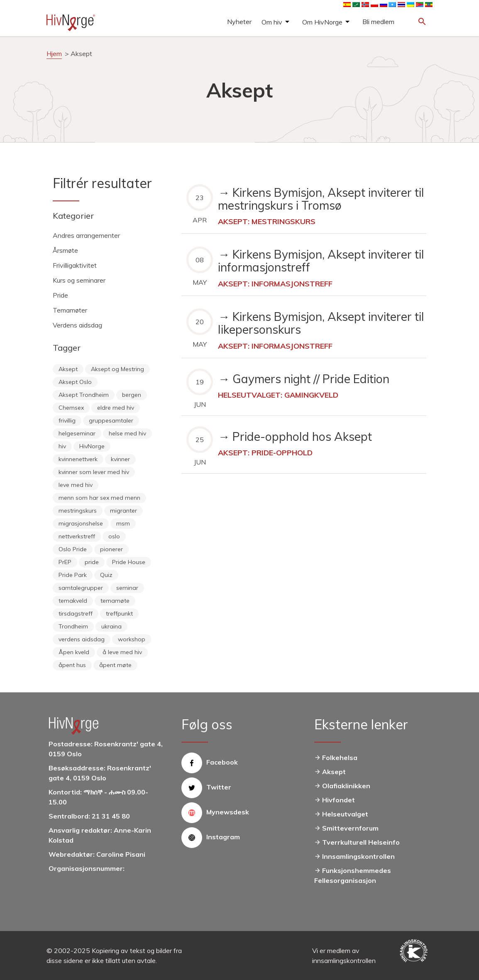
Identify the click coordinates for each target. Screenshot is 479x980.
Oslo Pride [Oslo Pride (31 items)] (73, 549)
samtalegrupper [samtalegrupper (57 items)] (81, 588)
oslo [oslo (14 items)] (114, 536)
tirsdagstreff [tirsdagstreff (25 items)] (76, 613)
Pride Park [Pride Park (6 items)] (73, 575)
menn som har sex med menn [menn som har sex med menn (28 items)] (99, 498)
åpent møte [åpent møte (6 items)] (115, 665)
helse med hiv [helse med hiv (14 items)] (127, 433)
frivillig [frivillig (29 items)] (67, 420)
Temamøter (70, 310)
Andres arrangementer (86, 235)
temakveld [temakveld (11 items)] (73, 601)
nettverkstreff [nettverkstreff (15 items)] (77, 536)
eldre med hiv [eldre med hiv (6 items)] (116, 408)
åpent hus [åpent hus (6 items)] (72, 665)
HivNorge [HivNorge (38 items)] (92, 446)
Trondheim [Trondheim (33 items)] (73, 626)
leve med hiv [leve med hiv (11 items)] (76, 485)
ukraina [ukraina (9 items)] (111, 626)
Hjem (54, 54)
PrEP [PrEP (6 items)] (65, 562)
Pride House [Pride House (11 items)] (129, 562)
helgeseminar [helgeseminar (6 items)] (77, 433)
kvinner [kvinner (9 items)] (120, 459)
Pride (60, 295)
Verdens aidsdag (77, 325)
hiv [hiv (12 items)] (62, 446)
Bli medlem (378, 22)
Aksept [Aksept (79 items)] (68, 369)
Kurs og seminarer (79, 280)
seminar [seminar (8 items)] (127, 588)
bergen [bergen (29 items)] (132, 395)
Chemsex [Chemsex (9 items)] (71, 408)
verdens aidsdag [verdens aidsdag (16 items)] (82, 639)
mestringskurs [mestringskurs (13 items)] (78, 511)
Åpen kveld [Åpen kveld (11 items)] (74, 652)
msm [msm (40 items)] (123, 523)
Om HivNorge (322, 22)
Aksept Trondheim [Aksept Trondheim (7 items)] (84, 395)
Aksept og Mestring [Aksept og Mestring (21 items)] (117, 369)
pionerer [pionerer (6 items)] (111, 549)
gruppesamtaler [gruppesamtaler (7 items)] (111, 420)
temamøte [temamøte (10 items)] (115, 601)
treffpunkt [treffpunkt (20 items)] (119, 613)
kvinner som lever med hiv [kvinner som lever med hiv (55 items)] (94, 472)
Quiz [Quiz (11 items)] (106, 575)
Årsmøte (65, 250)
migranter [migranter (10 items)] (123, 511)
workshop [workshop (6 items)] (132, 639)
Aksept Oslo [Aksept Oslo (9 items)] (75, 382)
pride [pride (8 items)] (92, 562)
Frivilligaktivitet (75, 265)
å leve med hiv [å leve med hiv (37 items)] (122, 652)
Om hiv (272, 22)
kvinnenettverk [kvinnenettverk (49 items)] (78, 459)
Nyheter (239, 22)
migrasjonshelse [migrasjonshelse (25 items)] (81, 523)
